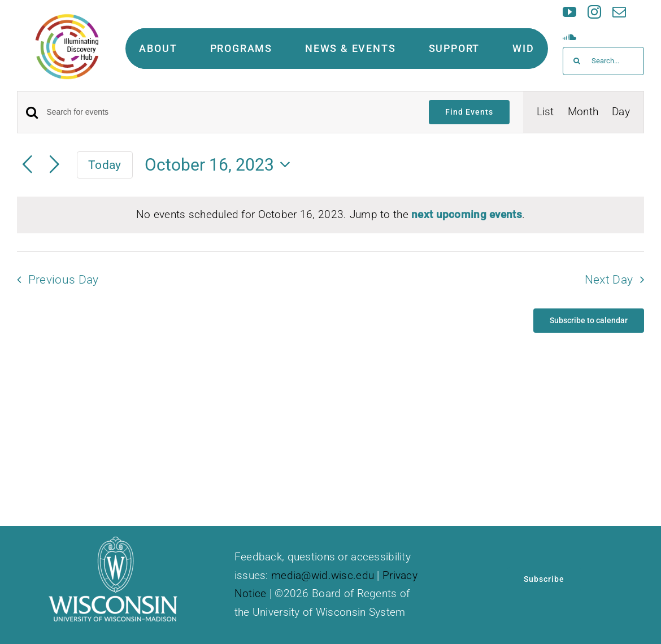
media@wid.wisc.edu (323, 575)
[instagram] (594, 12)
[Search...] (603, 61)
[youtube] (569, 12)
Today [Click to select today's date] (105, 165)
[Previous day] (27, 165)
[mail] (619, 12)
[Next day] (54, 165)
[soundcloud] (569, 37)
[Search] (577, 61)
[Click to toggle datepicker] (221, 165)
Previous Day (64, 280)
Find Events (469, 112)
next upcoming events (467, 214)
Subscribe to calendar (589, 320)
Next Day (609, 280)
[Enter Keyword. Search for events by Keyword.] (231, 112)
